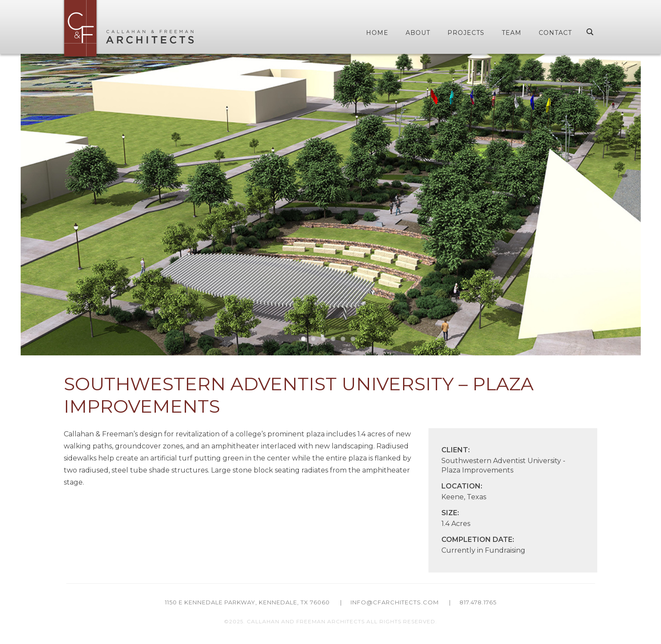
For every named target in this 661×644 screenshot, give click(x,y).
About (418, 33)
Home (377, 33)
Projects (466, 33)
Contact (555, 33)
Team (512, 33)
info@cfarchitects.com (395, 602)
